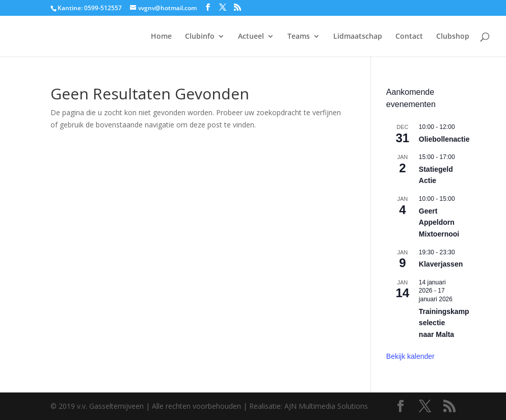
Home (161, 37)
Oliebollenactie (444, 139)
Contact (409, 37)
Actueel (251, 37)
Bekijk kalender (410, 356)
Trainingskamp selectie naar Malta (444, 323)
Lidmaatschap (358, 37)
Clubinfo (200, 37)
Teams (299, 37)
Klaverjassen (441, 264)
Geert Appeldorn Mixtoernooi (439, 222)
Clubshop (453, 37)
